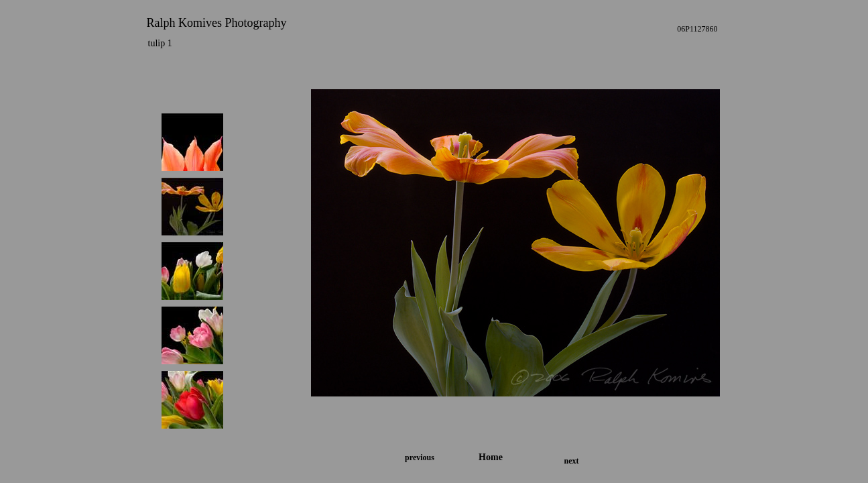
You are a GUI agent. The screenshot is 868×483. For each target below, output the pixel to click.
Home (491, 457)
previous (420, 458)
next (572, 461)
